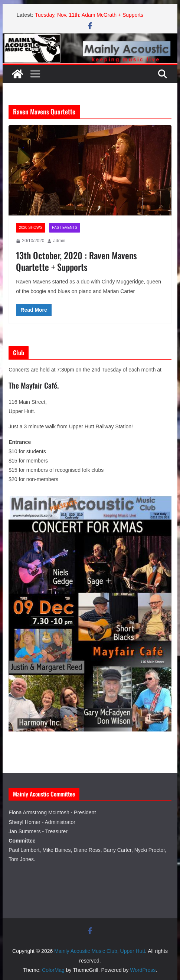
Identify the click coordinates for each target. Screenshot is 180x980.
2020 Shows (31, 228)
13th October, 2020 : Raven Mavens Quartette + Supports (76, 261)
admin (59, 241)
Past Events (65, 228)
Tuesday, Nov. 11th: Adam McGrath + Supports (89, 15)
